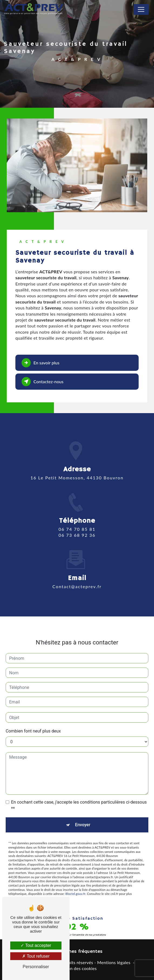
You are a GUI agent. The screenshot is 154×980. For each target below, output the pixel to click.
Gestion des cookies (77, 968)
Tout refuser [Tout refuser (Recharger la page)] (36, 956)
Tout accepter (36, 945)
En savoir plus (40, 363)
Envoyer (83, 816)
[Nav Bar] (141, 9)
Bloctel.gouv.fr (76, 885)
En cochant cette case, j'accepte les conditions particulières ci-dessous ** (79, 796)
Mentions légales (114, 962)
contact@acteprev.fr (77, 577)
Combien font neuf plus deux (33, 722)
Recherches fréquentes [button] (77, 951)
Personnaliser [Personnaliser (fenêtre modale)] (36, 967)
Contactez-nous (42, 382)
